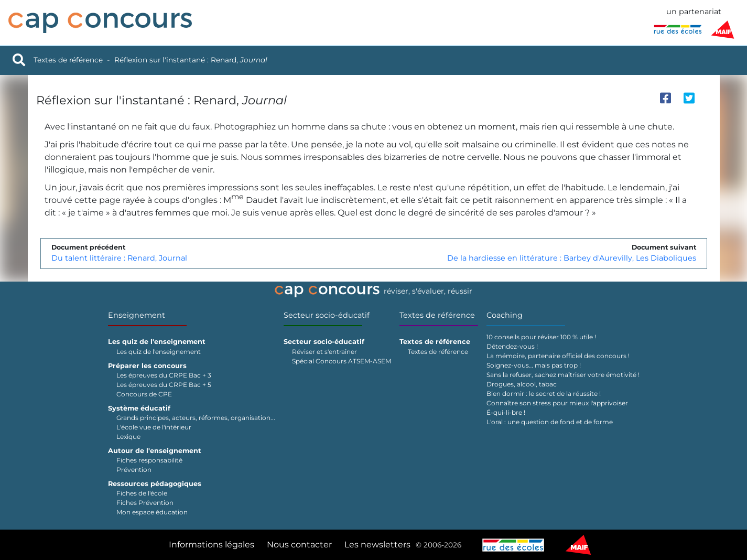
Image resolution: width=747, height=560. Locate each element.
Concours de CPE (144, 394)
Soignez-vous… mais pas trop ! (534, 365)
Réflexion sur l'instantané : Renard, (191, 60)
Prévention (134, 470)
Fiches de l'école (142, 493)
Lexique (128, 437)
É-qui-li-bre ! (506, 412)
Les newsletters (377, 545)
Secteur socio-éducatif (327, 315)
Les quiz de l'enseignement (159, 352)
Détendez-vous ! (512, 346)
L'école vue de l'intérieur (154, 427)
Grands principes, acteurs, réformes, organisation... (196, 418)
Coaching (505, 315)
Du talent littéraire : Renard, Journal (119, 258)
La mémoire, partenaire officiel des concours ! (558, 356)
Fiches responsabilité (149, 460)
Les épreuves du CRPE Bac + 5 (164, 385)
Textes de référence (68, 60)
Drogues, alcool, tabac (522, 384)
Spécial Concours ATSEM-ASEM (342, 361)
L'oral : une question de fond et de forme (550, 422)
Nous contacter (299, 545)
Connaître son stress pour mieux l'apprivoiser (557, 403)
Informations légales (212, 545)
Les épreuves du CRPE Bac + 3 (164, 375)
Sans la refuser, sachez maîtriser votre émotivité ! (563, 375)
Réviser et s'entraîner (324, 352)
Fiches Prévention (145, 503)
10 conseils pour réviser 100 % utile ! (541, 337)
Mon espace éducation (152, 512)
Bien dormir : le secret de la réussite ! (544, 394)
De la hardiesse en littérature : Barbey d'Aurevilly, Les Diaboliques (572, 258)
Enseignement (137, 315)
